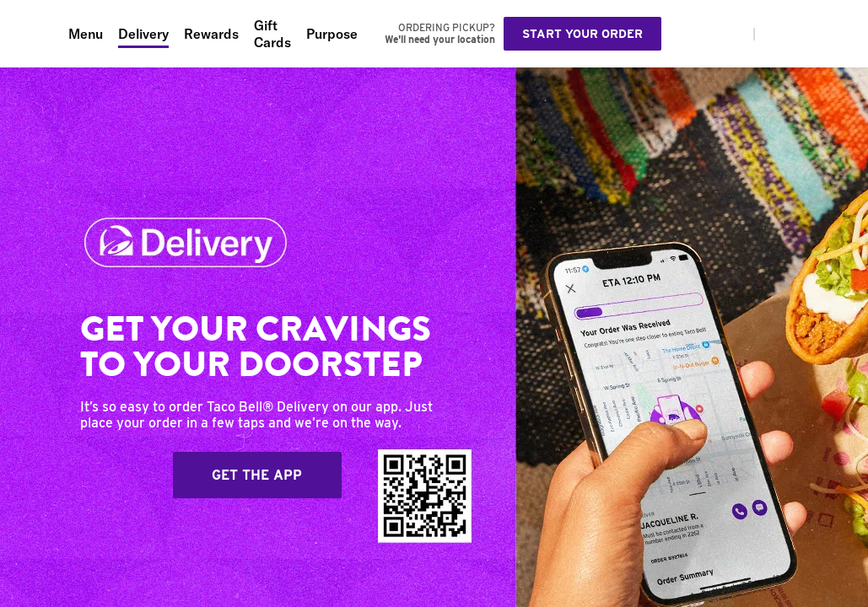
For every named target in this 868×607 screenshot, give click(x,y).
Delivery (143, 34)
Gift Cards (272, 34)
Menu (86, 34)
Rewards (211, 34)
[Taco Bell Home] (35, 34)
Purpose (332, 34)
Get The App (257, 475)
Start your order (582, 34)
